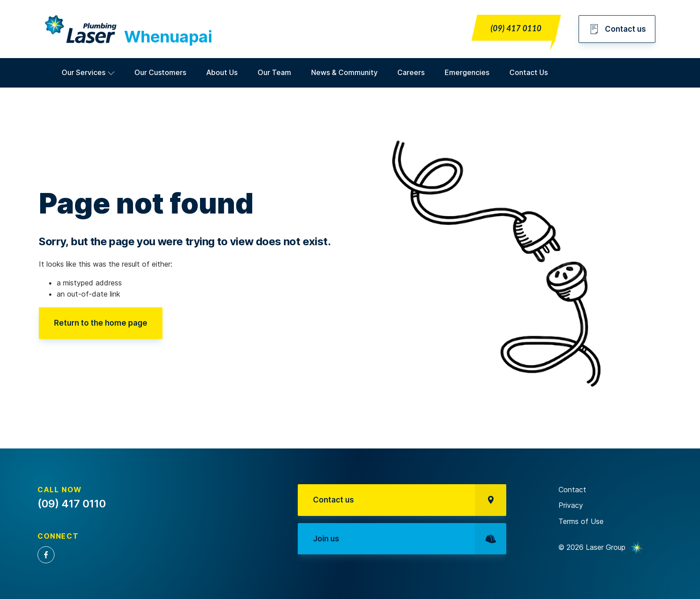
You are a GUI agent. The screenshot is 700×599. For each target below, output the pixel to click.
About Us (222, 72)
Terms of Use (581, 521)
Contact (572, 490)
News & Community (344, 72)
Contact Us (529, 72)
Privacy (571, 505)
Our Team (274, 72)
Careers (411, 72)
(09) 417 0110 (516, 28)
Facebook (46, 555)
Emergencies (467, 72)
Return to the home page (101, 323)
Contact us (617, 29)
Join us (410, 539)
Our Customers (160, 72)
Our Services (83, 72)
